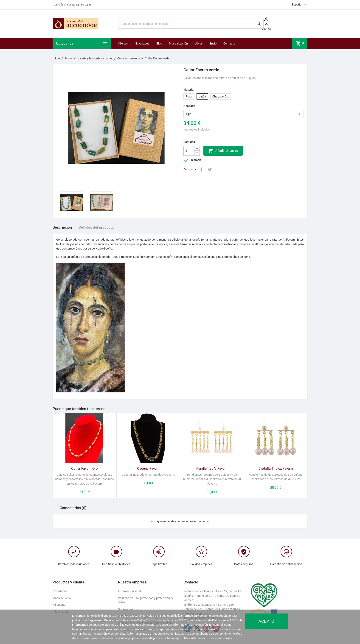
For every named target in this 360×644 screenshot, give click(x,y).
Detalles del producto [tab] (96, 227)
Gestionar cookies (220, 638)
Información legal (129, 591)
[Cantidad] (189, 151)
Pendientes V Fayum (212, 469)
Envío (213, 43)
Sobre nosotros (128, 609)
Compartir (201, 169)
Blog (159, 43)
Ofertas (123, 43)
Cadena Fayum (148, 469)
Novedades (142, 43)
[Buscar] (191, 24)
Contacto (229, 43)
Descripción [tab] (62, 227)
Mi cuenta (59, 605)
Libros (199, 43)
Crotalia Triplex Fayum (276, 469)
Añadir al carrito (223, 151)
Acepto (266, 621)
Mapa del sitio (62, 598)
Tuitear (210, 169)
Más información (195, 638)
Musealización (178, 43)
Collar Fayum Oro (84, 469)
